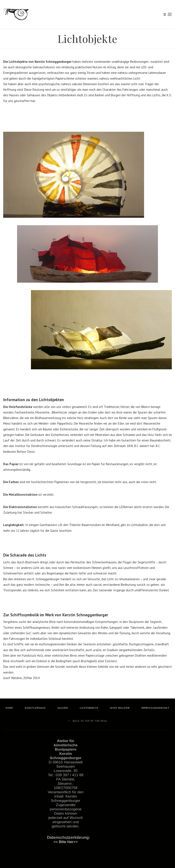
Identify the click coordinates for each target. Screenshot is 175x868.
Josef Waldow (120, 708)
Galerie (63, 708)
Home (9, 708)
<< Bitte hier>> (66, 842)
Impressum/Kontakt (155, 708)
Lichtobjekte (89, 708)
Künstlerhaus (35, 708)
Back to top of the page (87, 721)
